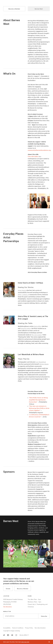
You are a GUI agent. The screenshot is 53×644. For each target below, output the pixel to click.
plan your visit (25, 642)
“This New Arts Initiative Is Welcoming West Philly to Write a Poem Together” (39, 408)
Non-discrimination (40, 628)
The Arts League (37, 335)
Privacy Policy (29, 628)
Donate (8, 588)
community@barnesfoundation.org (39, 150)
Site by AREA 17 (24, 635)
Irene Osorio (22, 290)
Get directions (7, 607)
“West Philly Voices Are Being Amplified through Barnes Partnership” (38, 400)
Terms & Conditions (18, 628)
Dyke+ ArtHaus (23, 295)
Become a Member (14, 9)
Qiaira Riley (38, 326)
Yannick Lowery (26, 329)
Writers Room (44, 364)
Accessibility (7, 628)
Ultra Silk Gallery (33, 157)
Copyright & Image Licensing (12, 631)
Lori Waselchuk (41, 362)
